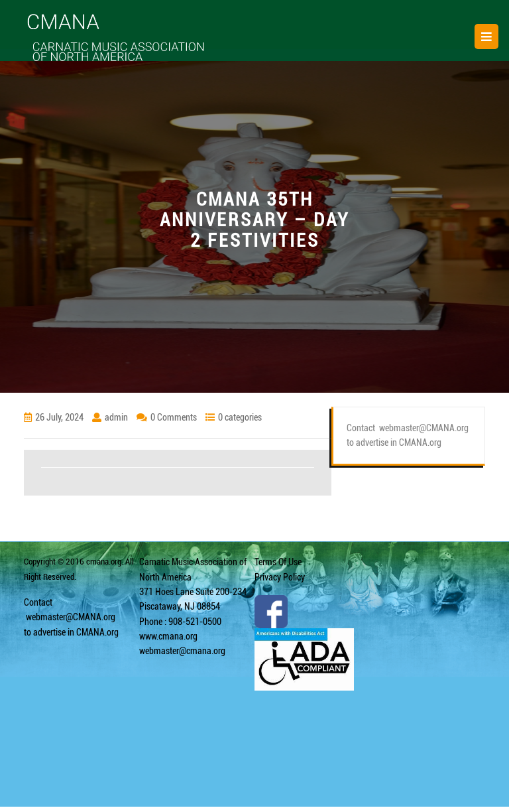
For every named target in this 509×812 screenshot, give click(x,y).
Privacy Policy (280, 577)
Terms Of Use (278, 562)
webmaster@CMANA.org (71, 617)
